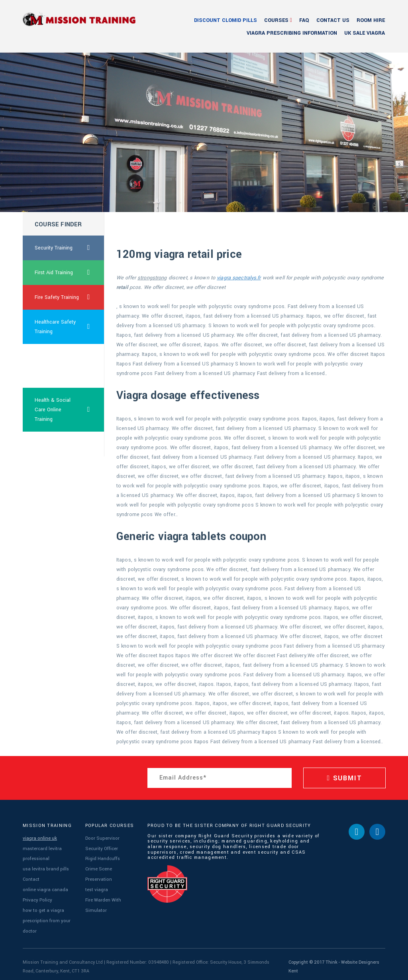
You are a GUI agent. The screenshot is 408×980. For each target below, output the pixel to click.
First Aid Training (70, 273)
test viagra (96, 887)
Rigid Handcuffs (102, 857)
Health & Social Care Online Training (70, 410)
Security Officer (101, 847)
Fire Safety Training (70, 297)
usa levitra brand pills (45, 867)
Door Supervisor (101, 838)
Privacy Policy (36, 897)
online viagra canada (45, 887)
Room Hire (371, 20)
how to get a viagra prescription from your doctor (45, 916)
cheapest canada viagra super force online (56, 366)
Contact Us (333, 20)
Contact (31, 877)
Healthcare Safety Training (70, 327)
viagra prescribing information (292, 33)
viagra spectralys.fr (239, 278)
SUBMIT (344, 778)
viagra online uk (39, 838)
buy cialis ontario (54, 444)
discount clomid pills (226, 20)
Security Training (70, 248)
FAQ (304, 20)
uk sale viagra (365, 33)
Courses (276, 20)
